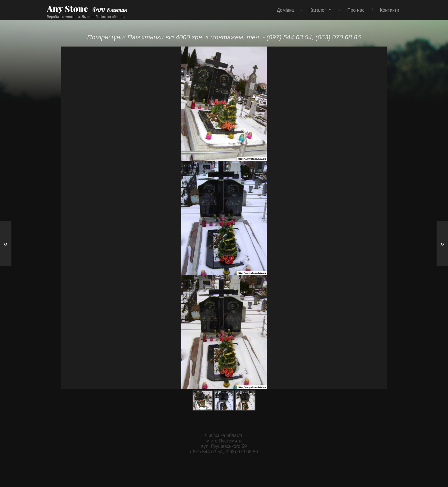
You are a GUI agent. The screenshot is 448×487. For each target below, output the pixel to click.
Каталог (318, 10)
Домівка (285, 10)
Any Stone (67, 9)
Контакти (390, 10)
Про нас (356, 10)
